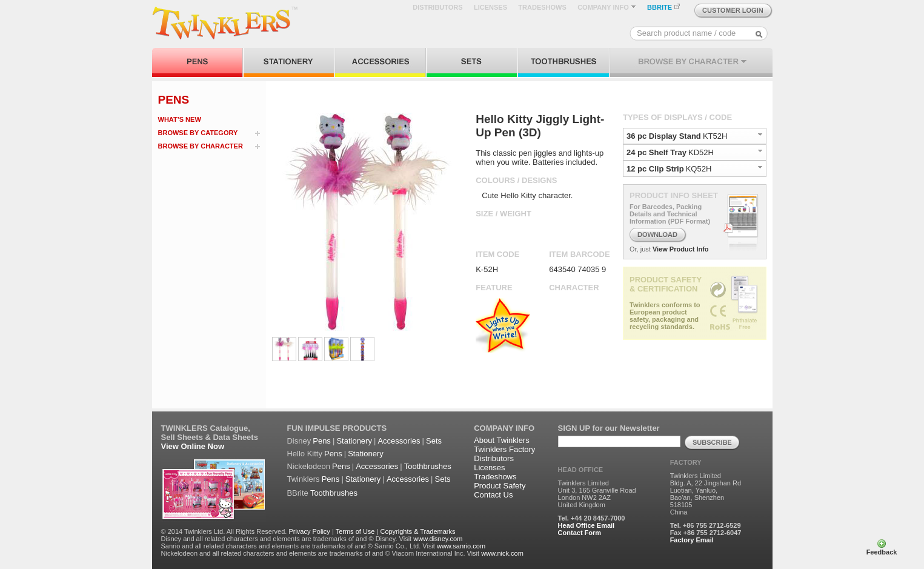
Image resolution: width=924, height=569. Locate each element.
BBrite (297, 493)
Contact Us (493, 495)
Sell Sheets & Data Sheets (210, 437)
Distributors (494, 458)
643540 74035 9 (577, 269)
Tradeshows (495, 477)
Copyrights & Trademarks (417, 531)
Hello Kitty (304, 454)
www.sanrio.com (461, 546)
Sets (434, 441)
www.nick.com (502, 553)
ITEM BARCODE (579, 254)
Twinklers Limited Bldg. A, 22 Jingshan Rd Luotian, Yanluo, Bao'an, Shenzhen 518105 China (706, 494)
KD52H (701, 152)
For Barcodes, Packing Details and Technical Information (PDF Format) (670, 214)
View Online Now (193, 446)
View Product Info (681, 249)
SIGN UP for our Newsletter (609, 428)
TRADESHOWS (542, 7)
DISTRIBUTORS (437, 7)
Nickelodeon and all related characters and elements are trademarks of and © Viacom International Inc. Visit (321, 553)
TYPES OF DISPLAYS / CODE (677, 117)
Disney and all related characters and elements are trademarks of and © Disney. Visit (287, 539)
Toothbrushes (428, 466)
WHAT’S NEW (180, 119)
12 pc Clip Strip (655, 169)
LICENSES (490, 7)
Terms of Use (355, 531)
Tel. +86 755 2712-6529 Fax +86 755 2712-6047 (706, 529)
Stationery (354, 441)
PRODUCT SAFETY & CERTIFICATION (666, 284)
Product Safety (500, 486)
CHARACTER (574, 288)
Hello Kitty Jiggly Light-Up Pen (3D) (540, 126)
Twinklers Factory (504, 449)
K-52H (487, 269)
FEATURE (494, 288)
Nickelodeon (308, 466)
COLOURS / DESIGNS (516, 180)
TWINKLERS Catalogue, (206, 428)
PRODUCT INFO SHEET (674, 195)
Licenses (489, 468)
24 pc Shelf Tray (656, 152)
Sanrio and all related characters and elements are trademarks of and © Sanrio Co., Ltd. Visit (298, 546)
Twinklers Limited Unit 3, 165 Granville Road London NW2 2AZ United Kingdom (597, 494)
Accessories (399, 441)
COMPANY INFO (607, 7)
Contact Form (580, 533)
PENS (174, 100)
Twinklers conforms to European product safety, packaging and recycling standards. (665, 316)
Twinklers (303, 479)
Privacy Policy (309, 531)
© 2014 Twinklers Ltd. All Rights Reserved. (224, 531)
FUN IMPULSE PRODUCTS (337, 428)
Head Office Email (587, 525)
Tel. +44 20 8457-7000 (592, 518)
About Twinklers (502, 440)
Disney (299, 441)
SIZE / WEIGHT (504, 214)
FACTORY (686, 462)
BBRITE (664, 7)
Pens (322, 441)
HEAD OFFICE (581, 470)
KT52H (715, 136)
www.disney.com (438, 539)
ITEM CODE (497, 254)
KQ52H (699, 169)
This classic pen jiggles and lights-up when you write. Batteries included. (540, 158)
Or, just (640, 249)
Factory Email (692, 540)
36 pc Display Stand (664, 136)
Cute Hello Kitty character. (527, 195)
